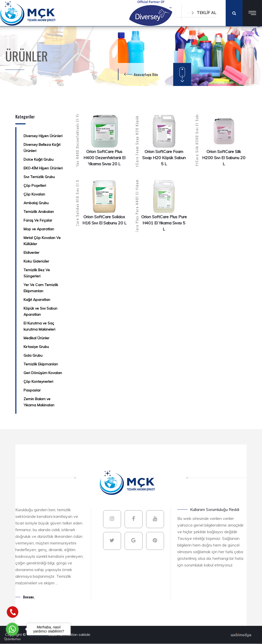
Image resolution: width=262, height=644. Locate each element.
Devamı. (29, 597)
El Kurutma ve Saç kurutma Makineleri (39, 326)
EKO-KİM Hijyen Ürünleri (43, 168)
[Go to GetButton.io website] (12, 639)
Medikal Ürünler (36, 338)
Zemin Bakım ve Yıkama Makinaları (39, 402)
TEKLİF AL (201, 13)
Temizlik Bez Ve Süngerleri (37, 273)
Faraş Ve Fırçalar (38, 220)
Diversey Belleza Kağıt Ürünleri (42, 148)
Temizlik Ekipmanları (41, 364)
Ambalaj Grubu (36, 203)
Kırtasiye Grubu (36, 347)
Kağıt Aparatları (37, 300)
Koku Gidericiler (36, 261)
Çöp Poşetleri (35, 185)
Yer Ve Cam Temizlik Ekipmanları (41, 288)
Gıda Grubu (33, 355)
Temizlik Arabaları (39, 212)
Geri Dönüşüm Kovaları (43, 373)
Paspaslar (32, 390)
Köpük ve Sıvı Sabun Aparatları (40, 311)
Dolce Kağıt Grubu (39, 159)
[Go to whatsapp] (12, 629)
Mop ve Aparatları (39, 229)
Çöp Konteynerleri (38, 381)
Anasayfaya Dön (146, 74)
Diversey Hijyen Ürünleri (43, 136)
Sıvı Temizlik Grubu (39, 177)
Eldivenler (31, 253)
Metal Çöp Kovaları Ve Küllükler (42, 241)
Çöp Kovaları (34, 194)
